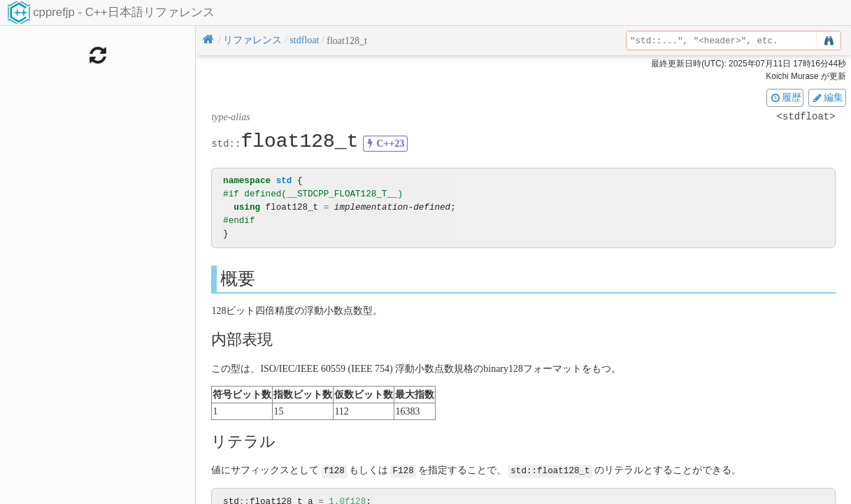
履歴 (785, 97)
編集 (827, 97)
